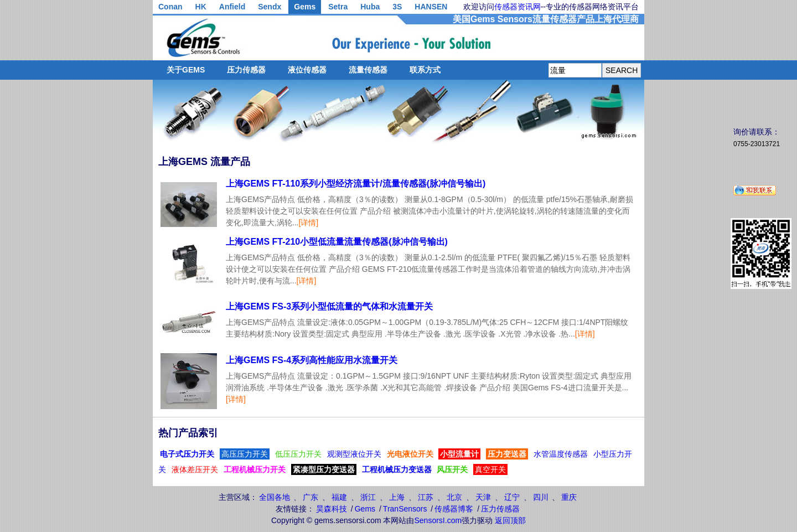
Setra (338, 7)
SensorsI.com (438, 520)
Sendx (270, 7)
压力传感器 (246, 70)
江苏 (426, 497)
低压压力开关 (298, 454)
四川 (541, 497)
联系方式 (425, 70)
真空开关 (490, 469)
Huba (370, 7)
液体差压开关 (195, 469)
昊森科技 (332, 509)
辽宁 (512, 497)
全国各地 (275, 497)
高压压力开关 (245, 454)
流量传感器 (368, 70)
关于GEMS (186, 70)
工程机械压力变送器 (397, 469)
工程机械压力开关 (255, 469)
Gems (305, 7)
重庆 (569, 497)
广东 (310, 497)
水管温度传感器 (561, 454)
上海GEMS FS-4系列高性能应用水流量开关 (312, 360)
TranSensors (405, 509)
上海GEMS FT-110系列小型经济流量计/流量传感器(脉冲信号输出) (356, 184)
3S (397, 7)
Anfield (232, 7)
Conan (170, 7)
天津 (483, 497)
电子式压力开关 (187, 454)
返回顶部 (510, 520)
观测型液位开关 (354, 454)
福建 (339, 497)
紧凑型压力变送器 (324, 469)
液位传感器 (307, 70)
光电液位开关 (410, 454)
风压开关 (452, 469)
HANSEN (431, 7)
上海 (397, 497)
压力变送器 (507, 454)
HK (201, 7)
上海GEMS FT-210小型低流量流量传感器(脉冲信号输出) (337, 242)
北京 (454, 497)
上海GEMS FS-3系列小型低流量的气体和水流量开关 (329, 306)
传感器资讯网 (517, 7)
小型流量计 (459, 454)
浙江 (368, 497)
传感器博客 (454, 509)
